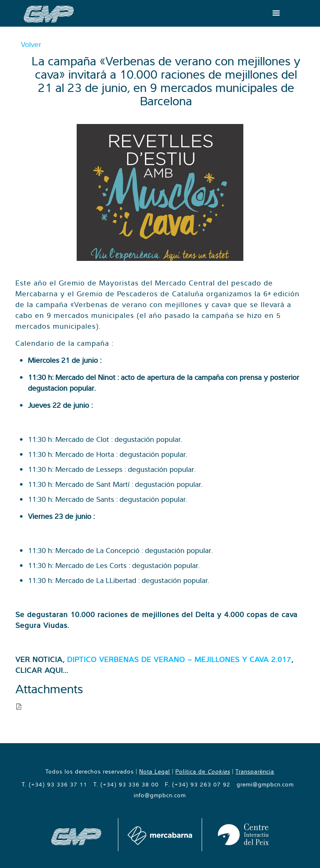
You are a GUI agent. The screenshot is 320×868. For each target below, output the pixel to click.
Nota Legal (155, 771)
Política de (203, 771)
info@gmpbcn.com (160, 795)
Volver (31, 44)
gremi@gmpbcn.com (265, 784)
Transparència (255, 771)
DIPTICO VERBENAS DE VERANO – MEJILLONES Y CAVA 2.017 (179, 659)
